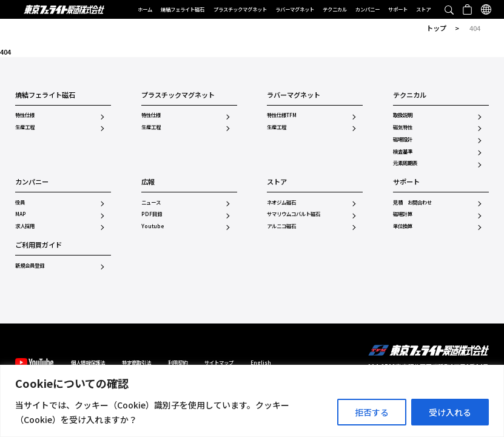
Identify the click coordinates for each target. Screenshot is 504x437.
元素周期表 (405, 163)
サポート (398, 9)
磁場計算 (403, 214)
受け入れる (450, 412)
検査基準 (403, 151)
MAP (21, 214)
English (261, 362)
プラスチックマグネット (240, 9)
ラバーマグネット (295, 9)
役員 (20, 202)
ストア (423, 9)
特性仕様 (25, 115)
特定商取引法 (136, 362)
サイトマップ (219, 362)
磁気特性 (403, 127)
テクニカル (335, 9)
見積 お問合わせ (412, 202)
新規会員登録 (30, 265)
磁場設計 (403, 139)
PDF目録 (152, 214)
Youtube (153, 226)
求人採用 (25, 226)
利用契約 (178, 362)
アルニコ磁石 (281, 226)
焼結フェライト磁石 (183, 9)
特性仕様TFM (282, 115)
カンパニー (368, 9)
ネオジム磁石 (281, 202)
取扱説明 (403, 115)
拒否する (372, 412)
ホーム (145, 9)
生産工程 (25, 127)
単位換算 (403, 226)
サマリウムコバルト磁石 (294, 214)
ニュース (151, 202)
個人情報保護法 (88, 362)
